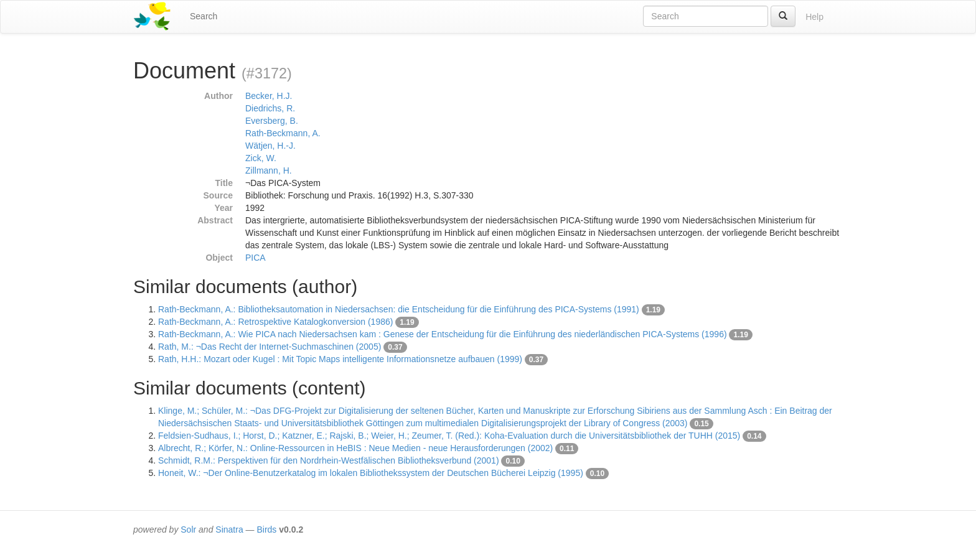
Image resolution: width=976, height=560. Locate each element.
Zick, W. (261, 158)
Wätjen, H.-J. (270, 146)
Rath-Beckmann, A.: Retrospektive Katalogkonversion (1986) (275, 322)
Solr (188, 530)
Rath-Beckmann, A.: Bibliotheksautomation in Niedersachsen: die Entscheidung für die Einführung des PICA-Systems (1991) (399, 309)
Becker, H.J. (269, 96)
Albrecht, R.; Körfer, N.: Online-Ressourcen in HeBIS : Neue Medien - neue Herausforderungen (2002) (355, 448)
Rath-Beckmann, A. (283, 133)
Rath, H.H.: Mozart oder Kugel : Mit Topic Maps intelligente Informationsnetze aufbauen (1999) (340, 359)
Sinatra (229, 530)
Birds (266, 530)
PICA (256, 258)
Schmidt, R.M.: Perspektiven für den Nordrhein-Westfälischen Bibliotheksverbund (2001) (329, 460)
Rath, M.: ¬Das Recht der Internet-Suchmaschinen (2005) (270, 347)
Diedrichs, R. (270, 108)
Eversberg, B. (272, 121)
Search (204, 16)
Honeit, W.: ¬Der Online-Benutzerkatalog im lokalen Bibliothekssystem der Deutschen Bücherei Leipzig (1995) (371, 473)
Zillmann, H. (269, 170)
